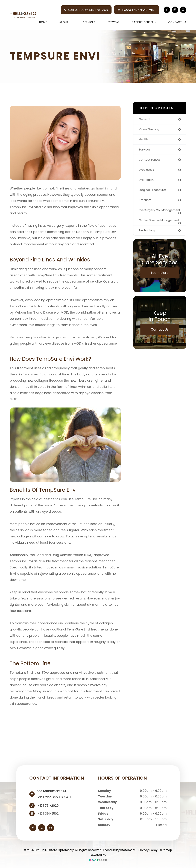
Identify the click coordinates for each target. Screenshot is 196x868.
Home (43, 22)
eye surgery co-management (151, 214)
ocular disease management (150, 227)
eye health (147, 181)
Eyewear (114, 22)
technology (148, 239)
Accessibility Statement (119, 850)
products (146, 202)
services (145, 150)
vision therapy (150, 130)
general (145, 119)
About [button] (65, 22)
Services (89, 22)
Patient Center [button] (144, 22)
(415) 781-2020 (98, 10)
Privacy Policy (148, 850)
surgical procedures (154, 192)
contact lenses (151, 161)
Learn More (160, 282)
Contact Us (177, 22)
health (144, 140)
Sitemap (166, 850)
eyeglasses (147, 171)
